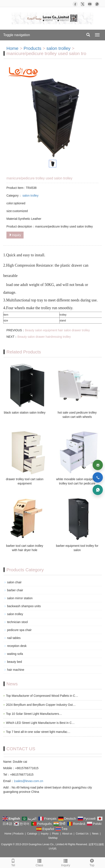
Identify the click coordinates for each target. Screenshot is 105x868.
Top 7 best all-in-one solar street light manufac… (38, 732)
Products (32, 48)
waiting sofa (15, 654)
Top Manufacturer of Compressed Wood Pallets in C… (42, 696)
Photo (55, 834)
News (95, 834)
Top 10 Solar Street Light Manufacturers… (34, 714)
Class (40, 862)
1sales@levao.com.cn (28, 781)
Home (12, 48)
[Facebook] (75, 4)
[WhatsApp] (97, 4)
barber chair (15, 590)
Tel (13, 862)
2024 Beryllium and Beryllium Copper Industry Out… (41, 705)
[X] (82, 4)
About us (67, 834)
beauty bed (14, 662)
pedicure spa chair (19, 630)
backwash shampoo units (24, 606)
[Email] (98, 465)
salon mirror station (20, 598)
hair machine (16, 670)
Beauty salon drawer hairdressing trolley (44, 337)
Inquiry (15, 235)
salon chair (14, 582)
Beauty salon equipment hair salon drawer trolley (57, 330)
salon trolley (59, 48)
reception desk (17, 646)
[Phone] (98, 477)
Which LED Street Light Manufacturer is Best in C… (40, 723)
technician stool (17, 622)
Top (92, 862)
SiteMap (53, 838)
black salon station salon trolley (25, 413)
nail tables (14, 638)
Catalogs (32, 834)
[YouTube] (90, 4)
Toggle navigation (17, 35)
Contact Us (82, 834)
